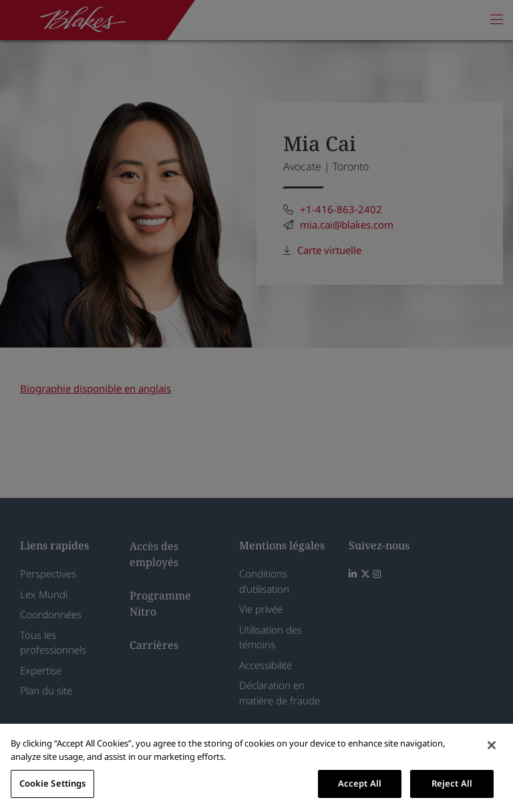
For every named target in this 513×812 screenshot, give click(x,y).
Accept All (360, 783)
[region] (256, 768)
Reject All (452, 783)
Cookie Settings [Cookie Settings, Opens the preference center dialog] (53, 783)
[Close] (492, 745)
